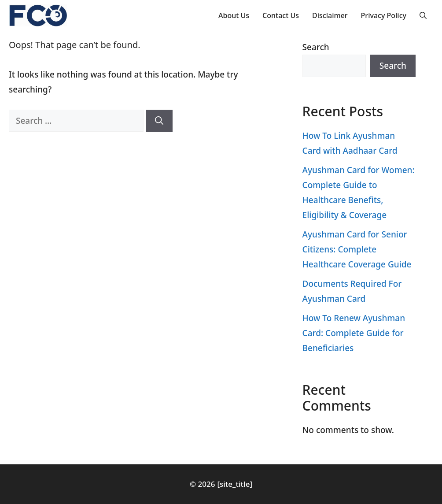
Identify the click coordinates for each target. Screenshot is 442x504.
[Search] (159, 121)
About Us (234, 15)
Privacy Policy (384, 15)
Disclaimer (330, 15)
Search (316, 47)
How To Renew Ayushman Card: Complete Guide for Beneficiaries (354, 333)
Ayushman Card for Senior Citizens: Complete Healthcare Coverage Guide (357, 249)
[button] (423, 15)
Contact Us (281, 15)
